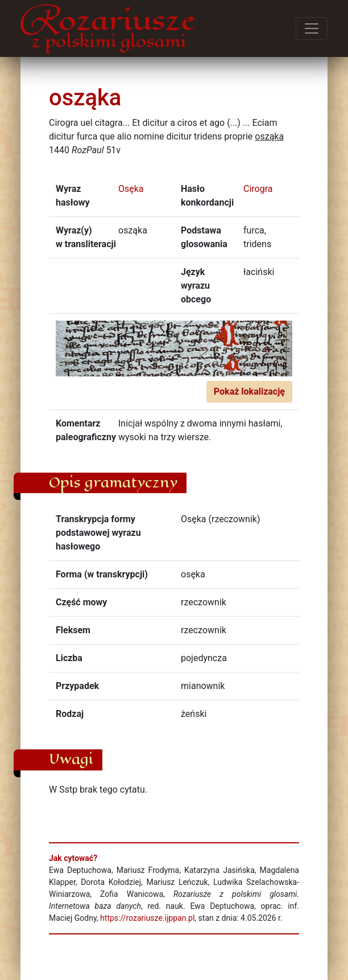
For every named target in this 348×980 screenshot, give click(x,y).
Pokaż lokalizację (249, 391)
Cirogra (258, 189)
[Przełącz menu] (312, 28)
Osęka (131, 189)
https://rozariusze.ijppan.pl (147, 918)
